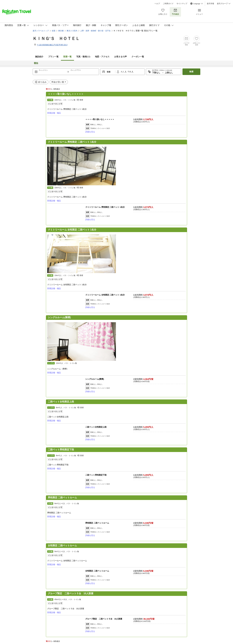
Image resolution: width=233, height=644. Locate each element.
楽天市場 (210, 4)
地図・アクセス (102, 57)
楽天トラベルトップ (41, 31)
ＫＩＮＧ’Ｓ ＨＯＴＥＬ (56, 39)
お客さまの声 (121, 57)
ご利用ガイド (168, 4)
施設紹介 (39, 57)
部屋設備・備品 (54, 113)
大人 (123, 72)
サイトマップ (182, 4)
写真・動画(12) (83, 57)
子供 (130, 72)
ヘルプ (157, 4)
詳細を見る (90, 132)
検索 (191, 72)
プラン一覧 (53, 57)
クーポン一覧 (138, 57)
